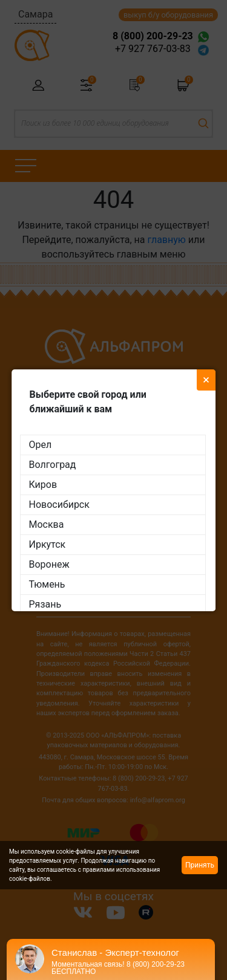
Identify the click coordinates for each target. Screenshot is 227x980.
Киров (43, 485)
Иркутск (48, 544)
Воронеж (49, 564)
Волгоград (53, 465)
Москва (47, 524)
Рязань (45, 604)
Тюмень (47, 584)
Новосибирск (59, 505)
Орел (41, 445)
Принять (200, 865)
